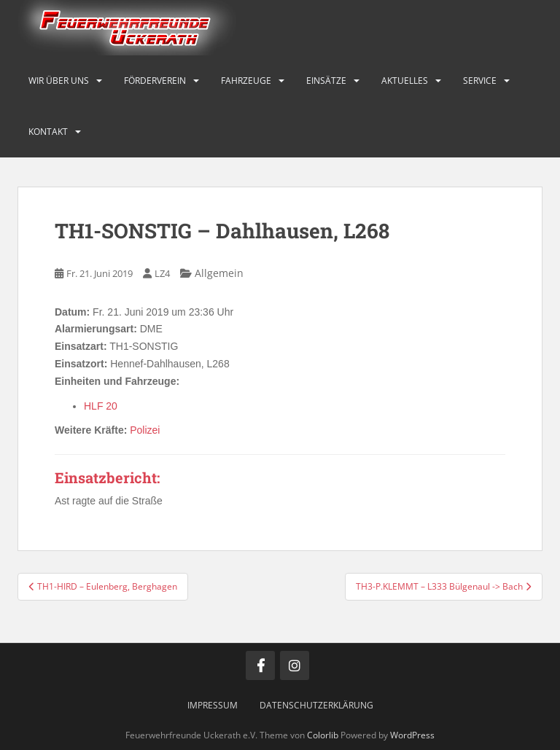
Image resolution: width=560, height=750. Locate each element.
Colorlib (323, 735)
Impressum (213, 705)
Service (480, 81)
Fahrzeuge (246, 81)
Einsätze (326, 81)
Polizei (145, 430)
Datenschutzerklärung (316, 705)
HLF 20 (101, 406)
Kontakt (48, 132)
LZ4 (162, 273)
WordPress (412, 735)
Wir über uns (59, 81)
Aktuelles (405, 81)
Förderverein (155, 81)
